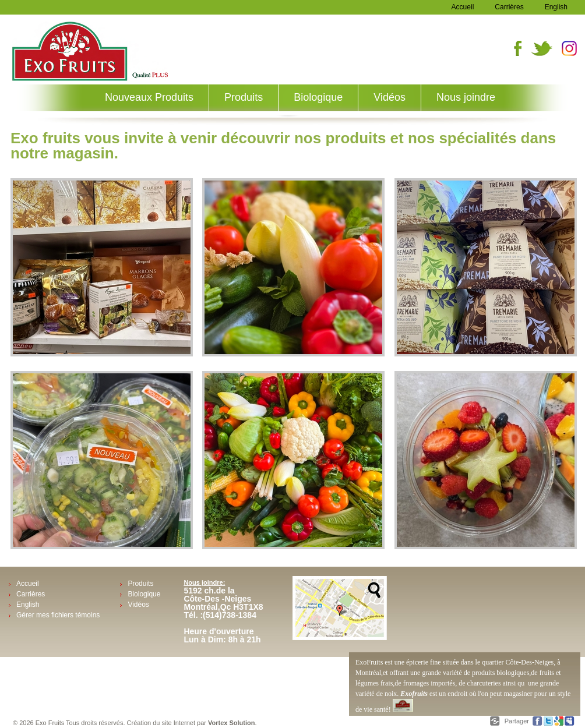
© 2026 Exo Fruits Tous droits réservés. (70, 723)
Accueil (463, 7)
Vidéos (390, 97)
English (556, 7)
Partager (518, 721)
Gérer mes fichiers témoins (58, 615)
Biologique (318, 97)
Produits (244, 97)
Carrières (509, 7)
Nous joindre (466, 97)
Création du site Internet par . (192, 723)
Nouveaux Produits (149, 97)
